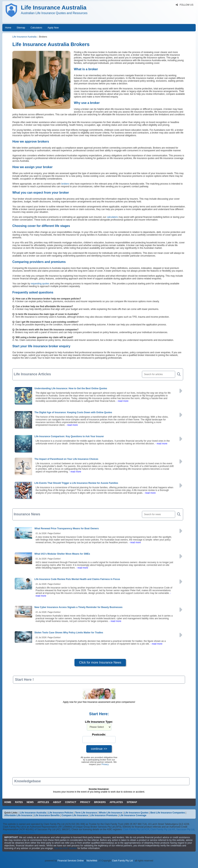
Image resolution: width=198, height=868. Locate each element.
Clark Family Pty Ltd (122, 861)
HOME (8, 802)
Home (8, 28)
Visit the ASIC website (65, 848)
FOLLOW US (185, 5)
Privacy (105, 764)
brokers (65, 184)
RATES (19, 802)
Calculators (36, 28)
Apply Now (53, 28)
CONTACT (71, 802)
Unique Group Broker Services (19, 832)
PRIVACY (85, 802)
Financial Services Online (70, 861)
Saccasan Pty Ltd (185, 830)
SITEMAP (132, 802)
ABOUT (57, 802)
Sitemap (21, 28)
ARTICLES (43, 802)
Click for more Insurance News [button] (100, 662)
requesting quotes (40, 284)
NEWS (30, 802)
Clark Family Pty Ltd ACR (136, 830)
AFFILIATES (116, 802)
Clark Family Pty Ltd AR (163, 830)
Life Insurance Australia (24, 37)
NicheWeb (92, 861)
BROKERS (100, 802)
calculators (112, 217)
